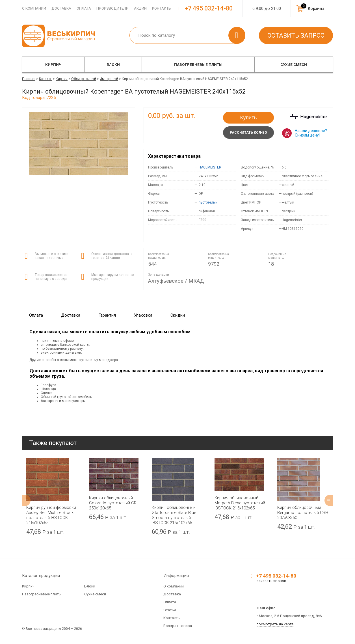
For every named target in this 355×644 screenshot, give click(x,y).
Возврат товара (178, 626)
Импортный (109, 79)
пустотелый (208, 202)
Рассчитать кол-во (248, 133)
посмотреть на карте (275, 624)
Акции (140, 8)
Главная (29, 79)
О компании (34, 8)
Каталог (46, 79)
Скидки (178, 315)
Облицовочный (84, 79)
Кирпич (53, 65)
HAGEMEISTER (210, 167)
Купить (249, 117)
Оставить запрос (296, 35)
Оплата (84, 8)
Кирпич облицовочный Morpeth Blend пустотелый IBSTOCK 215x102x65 (240, 503)
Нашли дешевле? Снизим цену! (311, 133)
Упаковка (143, 315)
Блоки (113, 65)
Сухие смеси (294, 65)
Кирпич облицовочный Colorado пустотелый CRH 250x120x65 (114, 503)
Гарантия (107, 315)
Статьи (170, 610)
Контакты (162, 8)
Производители (112, 8)
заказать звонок (271, 581)
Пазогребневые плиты (198, 65)
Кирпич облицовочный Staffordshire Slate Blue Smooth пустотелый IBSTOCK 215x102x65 (174, 515)
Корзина (316, 8)
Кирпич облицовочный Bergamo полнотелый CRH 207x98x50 (303, 513)
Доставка (61, 8)
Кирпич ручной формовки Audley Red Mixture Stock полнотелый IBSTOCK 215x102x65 (51, 515)
